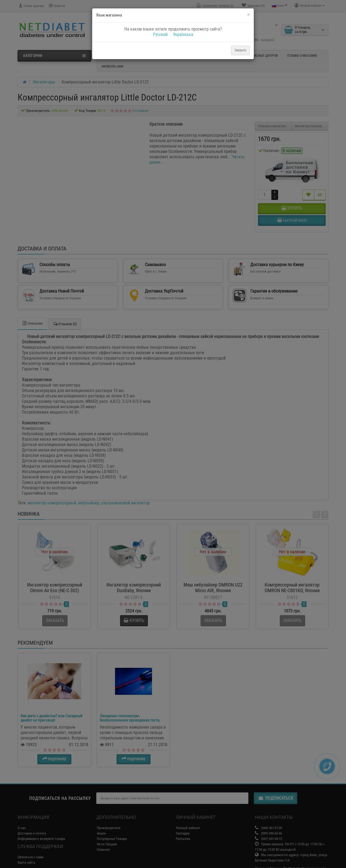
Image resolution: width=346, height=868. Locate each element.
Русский (160, 34)
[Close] (248, 15)
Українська (183, 34)
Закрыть (240, 50)
